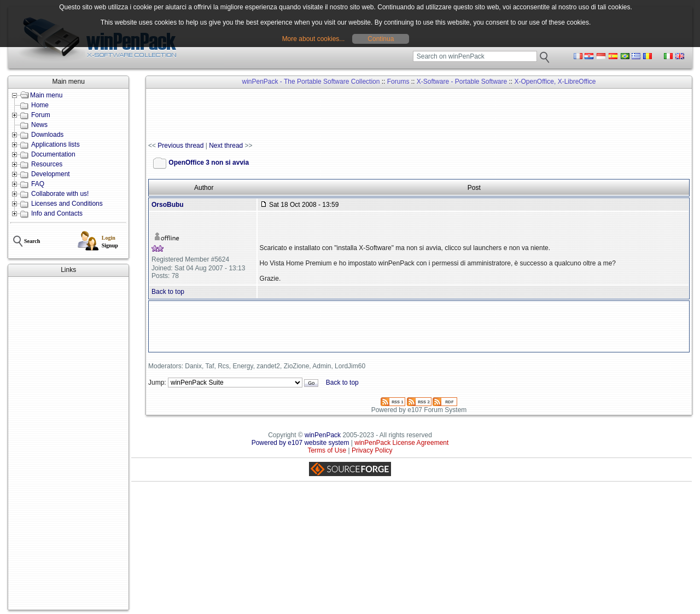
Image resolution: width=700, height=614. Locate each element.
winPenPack (323, 435)
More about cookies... (314, 39)
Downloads (47, 135)
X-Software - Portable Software (462, 82)
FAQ (38, 184)
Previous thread (180, 146)
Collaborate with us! (60, 194)
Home (40, 105)
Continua (381, 39)
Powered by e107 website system (301, 443)
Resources (47, 164)
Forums (398, 82)
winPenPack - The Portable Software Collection (311, 82)
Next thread (226, 146)
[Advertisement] (68, 443)
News (39, 125)
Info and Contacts (57, 213)
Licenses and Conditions (67, 204)
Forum (41, 115)
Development (51, 174)
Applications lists (56, 144)
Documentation (53, 154)
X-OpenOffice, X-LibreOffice (555, 82)
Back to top (168, 292)
